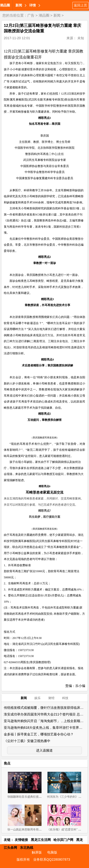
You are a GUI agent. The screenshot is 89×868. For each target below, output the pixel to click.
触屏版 (37, 852)
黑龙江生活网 (41, 840)
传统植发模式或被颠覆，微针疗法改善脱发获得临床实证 (45, 708)
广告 (31, 15)
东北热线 (27, 848)
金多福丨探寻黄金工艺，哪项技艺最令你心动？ (39, 734)
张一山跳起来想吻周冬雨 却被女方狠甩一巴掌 (36, 830)
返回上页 (80, 5)
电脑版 (52, 852)
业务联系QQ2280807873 (52, 859)
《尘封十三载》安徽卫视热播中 (27, 741)
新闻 (19, 5)
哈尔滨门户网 (63, 840)
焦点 (7, 763)
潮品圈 (5, 5)
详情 (33, 5)
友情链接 (21, 840)
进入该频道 (44, 750)
